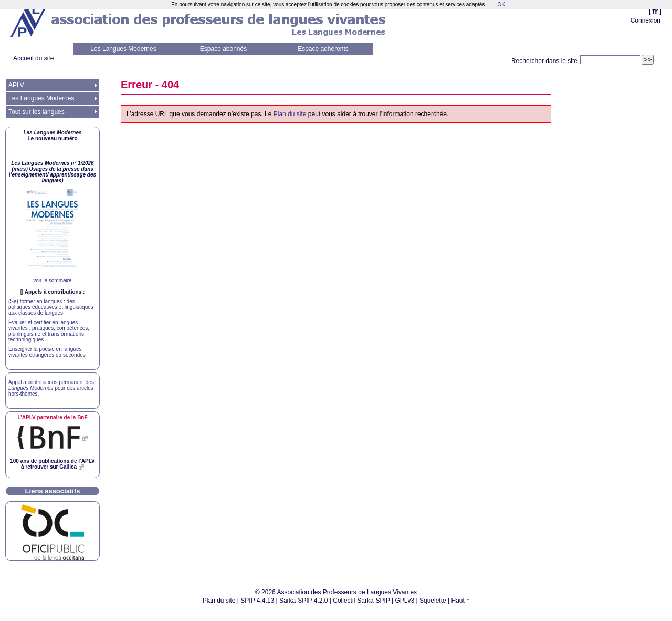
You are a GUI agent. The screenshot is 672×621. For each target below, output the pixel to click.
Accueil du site (33, 58)
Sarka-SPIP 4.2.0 (304, 601)
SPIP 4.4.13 (257, 601)
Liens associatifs (53, 491)
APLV (16, 85)
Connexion (645, 20)
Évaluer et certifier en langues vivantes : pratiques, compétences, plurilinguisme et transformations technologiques (49, 331)
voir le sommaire (52, 280)
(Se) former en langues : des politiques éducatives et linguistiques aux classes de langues (51, 307)
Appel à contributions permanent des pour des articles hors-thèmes (51, 388)
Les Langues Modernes (123, 49)
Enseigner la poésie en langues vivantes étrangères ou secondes (47, 352)
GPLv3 (405, 601)
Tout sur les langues (36, 112)
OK (501, 4)
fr (655, 11)
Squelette (433, 601)
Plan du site (290, 114)
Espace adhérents (323, 49)
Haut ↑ (461, 601)
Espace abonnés (223, 49)
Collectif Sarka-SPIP (361, 601)
